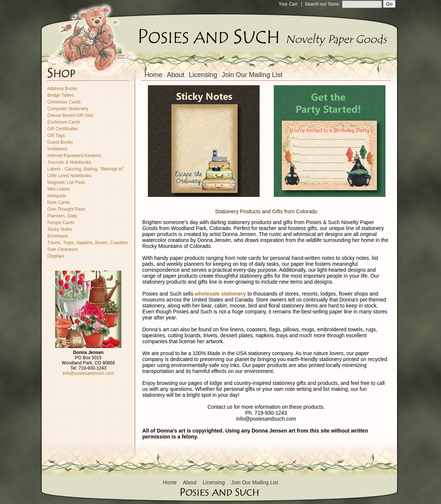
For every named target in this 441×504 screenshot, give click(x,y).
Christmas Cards (64, 102)
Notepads (57, 196)
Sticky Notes (60, 229)
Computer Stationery (68, 109)
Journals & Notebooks (69, 162)
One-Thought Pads (66, 209)
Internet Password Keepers (74, 156)
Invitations (57, 149)
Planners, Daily (62, 216)
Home (153, 75)
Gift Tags (56, 135)
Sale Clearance (63, 249)
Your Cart (288, 4)
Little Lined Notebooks (69, 176)
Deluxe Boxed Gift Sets (70, 115)
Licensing (203, 75)
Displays (56, 256)
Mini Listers (59, 189)
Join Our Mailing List (252, 75)
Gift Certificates (63, 129)
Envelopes (58, 236)
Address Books (62, 89)
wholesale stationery (220, 294)
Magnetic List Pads (66, 182)
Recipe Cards (61, 223)
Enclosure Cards (64, 122)
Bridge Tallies (61, 95)
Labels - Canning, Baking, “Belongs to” (85, 169)
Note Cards (59, 202)
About (176, 75)
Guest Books (60, 142)
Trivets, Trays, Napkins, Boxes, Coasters (88, 243)
